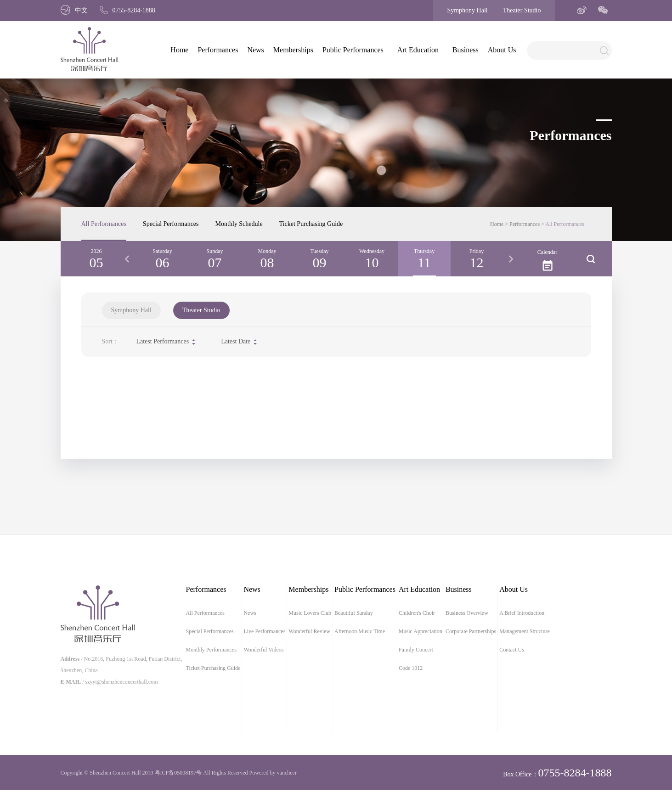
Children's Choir (417, 613)
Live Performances (264, 631)
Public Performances (353, 50)
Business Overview (467, 613)
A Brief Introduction (522, 613)
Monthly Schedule (239, 224)
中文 (74, 10)
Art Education (418, 50)
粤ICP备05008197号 (178, 773)
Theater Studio (522, 10)
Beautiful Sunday (354, 613)
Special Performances (171, 224)
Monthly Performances (211, 650)
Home (179, 50)
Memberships (293, 50)
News (255, 50)
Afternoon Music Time (360, 631)
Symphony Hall (467, 10)
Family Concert (416, 650)
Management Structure (525, 631)
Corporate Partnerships (471, 631)
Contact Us (512, 650)
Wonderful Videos (263, 650)
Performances (218, 50)
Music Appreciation (421, 631)
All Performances (104, 224)
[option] (163, 259)
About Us (502, 50)
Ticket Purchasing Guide (311, 224)
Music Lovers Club (310, 613)
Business (466, 50)
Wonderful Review (309, 631)
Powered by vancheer (273, 773)
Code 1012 (411, 668)
